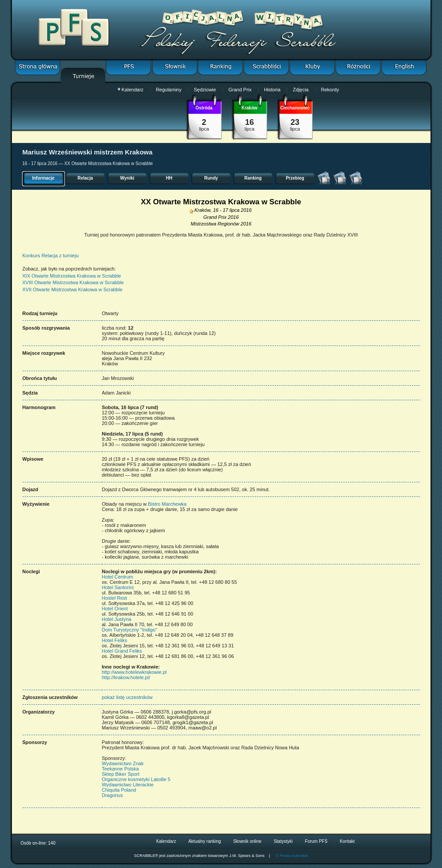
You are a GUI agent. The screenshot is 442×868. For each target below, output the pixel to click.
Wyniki (127, 178)
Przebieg (295, 178)
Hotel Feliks (115, 640)
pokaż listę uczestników (127, 697)
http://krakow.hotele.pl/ (126, 677)
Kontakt (347, 841)
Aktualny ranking (204, 841)
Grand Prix (240, 90)
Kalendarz (130, 90)
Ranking (253, 178)
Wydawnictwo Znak (123, 763)
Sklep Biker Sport (121, 774)
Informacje (43, 178)
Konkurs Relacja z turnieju (51, 256)
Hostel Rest (115, 598)
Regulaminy (169, 90)
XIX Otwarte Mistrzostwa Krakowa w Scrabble (72, 276)
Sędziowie (205, 90)
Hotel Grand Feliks (122, 651)
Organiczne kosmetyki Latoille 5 (136, 779)
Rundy (211, 178)
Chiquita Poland (119, 790)
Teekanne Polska (121, 769)
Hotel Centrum (118, 577)
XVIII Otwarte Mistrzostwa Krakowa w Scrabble (73, 282)
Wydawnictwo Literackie (128, 785)
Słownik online (247, 841)
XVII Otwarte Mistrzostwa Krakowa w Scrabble (73, 289)
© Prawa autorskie (292, 856)
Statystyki (283, 841)
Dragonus (113, 795)
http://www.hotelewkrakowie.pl (134, 672)
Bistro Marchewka (167, 504)
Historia (272, 90)
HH (169, 178)
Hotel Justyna (117, 619)
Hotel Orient (115, 609)
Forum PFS (316, 841)
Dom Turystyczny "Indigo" (130, 630)
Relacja (85, 178)
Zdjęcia (300, 90)
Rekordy (330, 90)
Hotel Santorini (118, 587)
